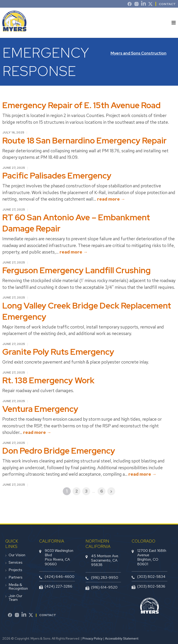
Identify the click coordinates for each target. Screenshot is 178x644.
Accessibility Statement (122, 638)
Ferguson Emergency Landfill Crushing (76, 270)
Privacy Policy (92, 638)
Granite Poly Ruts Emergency (58, 352)
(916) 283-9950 (105, 577)
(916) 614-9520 (104, 587)
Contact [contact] (167, 4)
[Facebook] (10, 616)
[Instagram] (137, 5)
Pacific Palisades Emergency (57, 176)
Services (16, 563)
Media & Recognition (18, 587)
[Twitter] (150, 5)
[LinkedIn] (143, 5)
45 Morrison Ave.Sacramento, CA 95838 (105, 560)
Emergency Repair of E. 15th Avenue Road (81, 105)
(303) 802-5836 (151, 586)
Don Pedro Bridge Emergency (59, 451)
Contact (48, 615)
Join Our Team (15, 598)
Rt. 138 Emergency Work (48, 380)
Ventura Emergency (40, 409)
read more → (111, 199)
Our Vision (17, 555)
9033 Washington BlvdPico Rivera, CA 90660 (59, 557)
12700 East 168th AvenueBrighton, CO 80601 (152, 557)
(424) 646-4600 (60, 577)
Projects (15, 570)
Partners (16, 577)
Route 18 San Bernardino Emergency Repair (84, 140)
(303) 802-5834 (151, 577)
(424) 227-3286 (59, 586)
